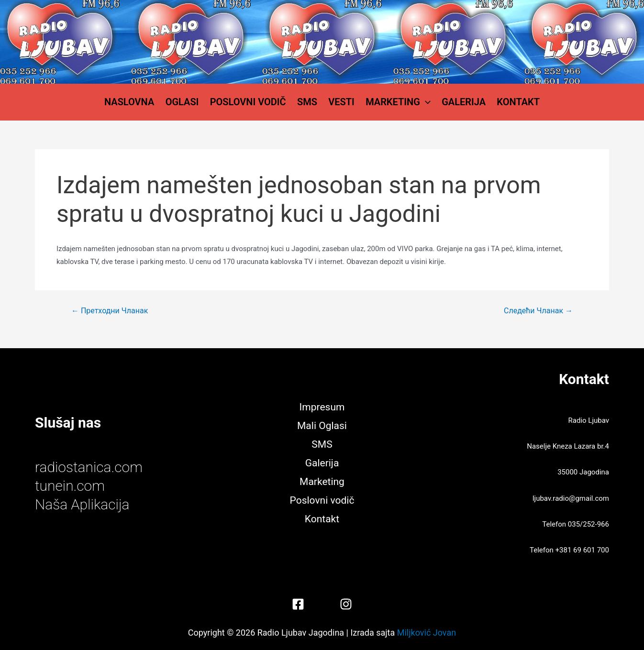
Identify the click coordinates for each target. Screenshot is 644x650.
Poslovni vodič (250, 103)
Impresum (322, 408)
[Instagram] (346, 604)
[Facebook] (298, 604)
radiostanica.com (89, 467)
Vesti (341, 103)
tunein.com (70, 486)
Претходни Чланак (110, 313)
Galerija (460, 103)
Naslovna (135, 103)
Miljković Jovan (427, 633)
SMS (308, 103)
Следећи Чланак (538, 313)
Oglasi (186, 103)
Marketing (396, 103)
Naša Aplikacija (82, 504)
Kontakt (513, 103)
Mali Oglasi (322, 426)
